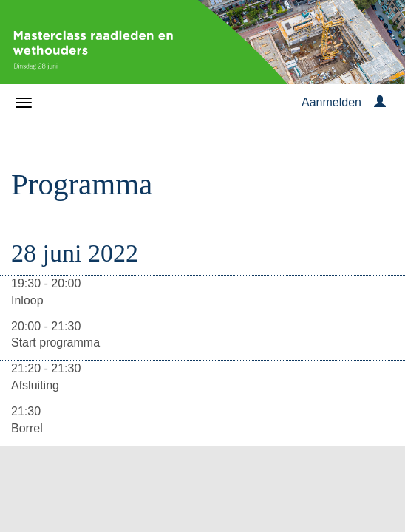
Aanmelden (331, 102)
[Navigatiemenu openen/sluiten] (24, 103)
